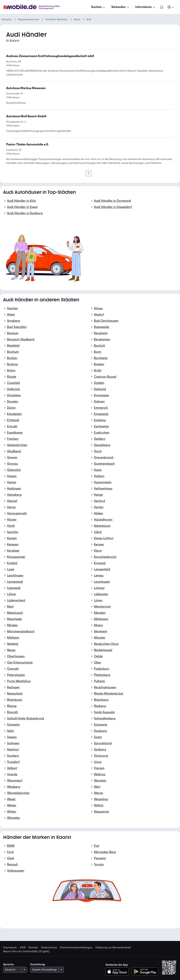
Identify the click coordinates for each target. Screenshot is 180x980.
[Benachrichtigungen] (162, 7)
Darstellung (38, 964)
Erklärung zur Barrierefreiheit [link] (113, 948)
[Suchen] (99, 7)
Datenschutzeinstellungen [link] (76, 948)
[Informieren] (146, 7)
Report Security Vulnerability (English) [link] (26, 951)
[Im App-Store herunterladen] (118, 971)
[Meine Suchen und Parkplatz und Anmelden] (171, 7)
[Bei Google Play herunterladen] (145, 971)
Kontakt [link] (33, 948)
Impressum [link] (10, 948)
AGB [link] (23, 948)
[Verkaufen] (121, 7)
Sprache (8, 964)
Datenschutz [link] (49, 948)
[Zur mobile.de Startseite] (37, 7)
